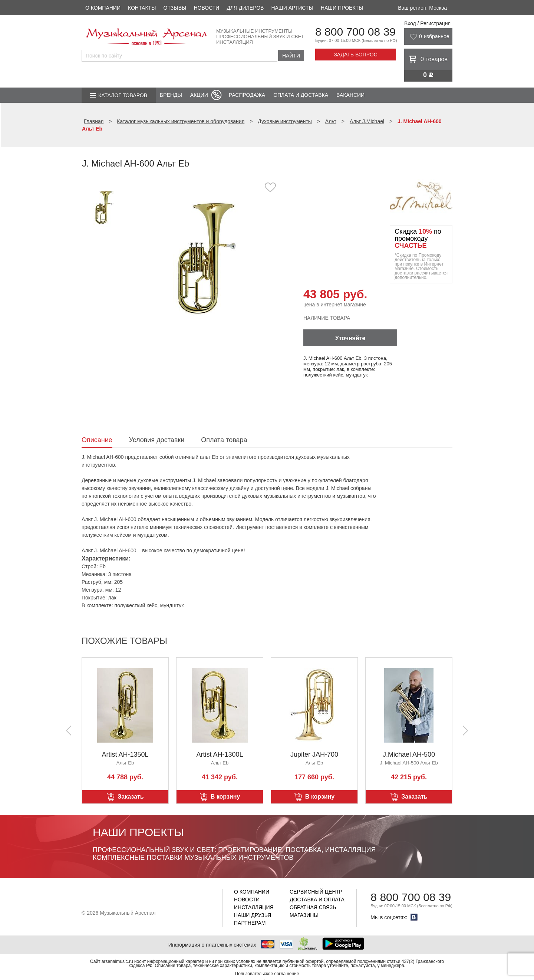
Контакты (142, 8)
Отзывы (175, 8)
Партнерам (250, 923)
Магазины (304, 915)
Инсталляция (254, 907)
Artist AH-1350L (125, 754)
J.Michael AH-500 (409, 754)
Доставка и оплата (317, 900)
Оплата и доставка (301, 95)
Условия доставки (157, 440)
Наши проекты (342, 8)
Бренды (171, 95)
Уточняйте (350, 338)
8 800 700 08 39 (355, 32)
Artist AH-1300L (220, 754)
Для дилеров (245, 8)
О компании (103, 8)
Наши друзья (253, 915)
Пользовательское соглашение (267, 974)
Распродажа (247, 95)
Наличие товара (327, 318)
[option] (207, 258)
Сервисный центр (316, 892)
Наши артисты (292, 8)
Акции (199, 95)
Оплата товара (224, 440)
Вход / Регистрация (427, 23)
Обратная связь (313, 907)
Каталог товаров (123, 95)
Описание (97, 440)
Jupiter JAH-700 (314, 754)
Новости (206, 8)
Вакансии (350, 95)
